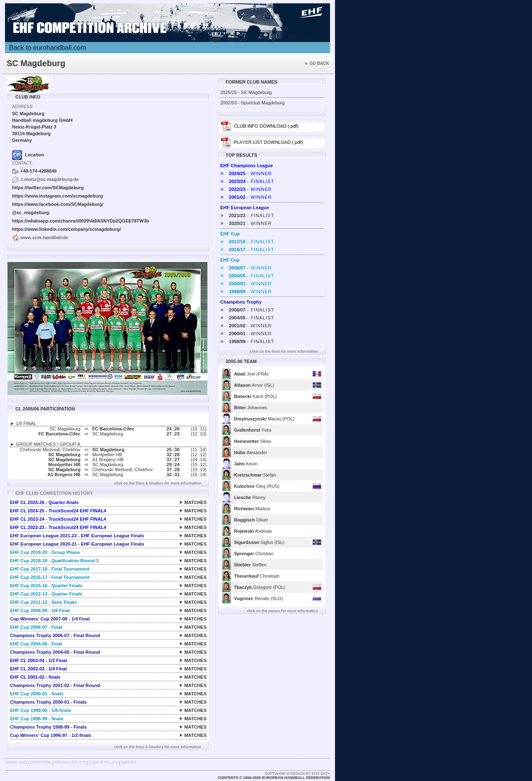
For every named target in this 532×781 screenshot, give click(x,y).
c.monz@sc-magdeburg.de (49, 179)
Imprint (129, 762)
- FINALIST (247, 181)
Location (28, 155)
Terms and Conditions (28, 762)
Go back (317, 63)
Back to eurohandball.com (48, 48)
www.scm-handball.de (44, 237)
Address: (23, 107)
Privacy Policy (70, 762)
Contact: (22, 163)
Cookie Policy (103, 762)
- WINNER (246, 173)
